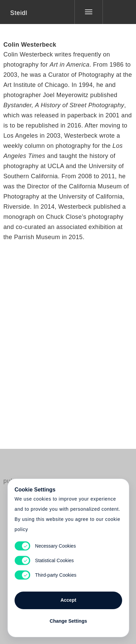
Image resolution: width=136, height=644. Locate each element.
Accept (69, 600)
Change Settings (68, 621)
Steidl (19, 13)
